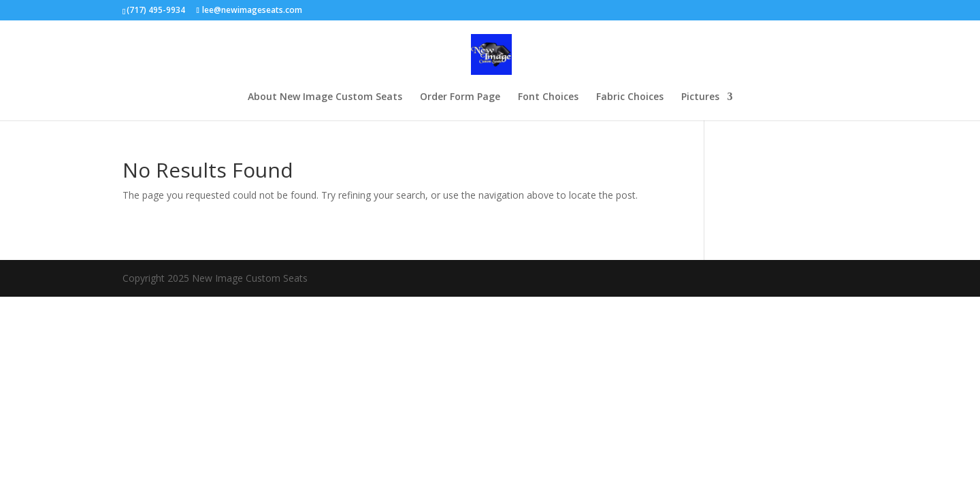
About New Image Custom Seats (325, 97)
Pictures (700, 97)
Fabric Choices (630, 97)
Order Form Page (460, 97)
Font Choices (548, 97)
